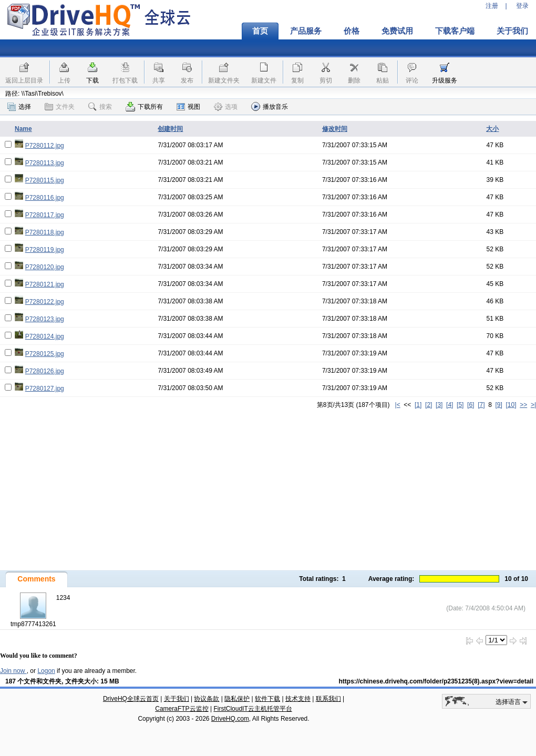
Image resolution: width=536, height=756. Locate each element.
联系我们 (328, 699)
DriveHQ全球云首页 (131, 699)
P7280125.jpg (45, 354)
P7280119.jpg (45, 250)
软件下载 (267, 699)
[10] (511, 405)
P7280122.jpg (45, 302)
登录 (522, 6)
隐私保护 (237, 699)
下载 (92, 80)
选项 (226, 107)
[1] (418, 405)
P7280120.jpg (45, 267)
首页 (260, 31)
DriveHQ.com (230, 719)
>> (523, 405)
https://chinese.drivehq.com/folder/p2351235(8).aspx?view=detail (436, 681)
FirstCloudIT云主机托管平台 (252, 709)
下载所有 (144, 107)
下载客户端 (455, 31)
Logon (46, 671)
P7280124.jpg (45, 336)
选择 (19, 107)
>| (533, 405)
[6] (471, 405)
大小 (492, 129)
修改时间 (335, 129)
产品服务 (306, 31)
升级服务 (445, 80)
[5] (460, 405)
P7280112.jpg (45, 146)
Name (23, 129)
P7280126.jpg (45, 371)
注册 (492, 6)
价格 (352, 31)
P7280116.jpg (45, 198)
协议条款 (207, 699)
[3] (439, 405)
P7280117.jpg (45, 215)
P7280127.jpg (45, 389)
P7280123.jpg (45, 319)
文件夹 (60, 107)
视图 (188, 107)
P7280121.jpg (45, 284)
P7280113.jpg (45, 163)
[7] (481, 405)
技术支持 (298, 699)
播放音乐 (270, 106)
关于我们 (177, 699)
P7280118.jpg (45, 232)
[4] (450, 405)
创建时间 (170, 129)
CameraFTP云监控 (182, 709)
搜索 (100, 107)
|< (398, 405)
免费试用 (397, 31)
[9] (498, 405)
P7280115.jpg (45, 180)
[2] (429, 405)
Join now (13, 671)
